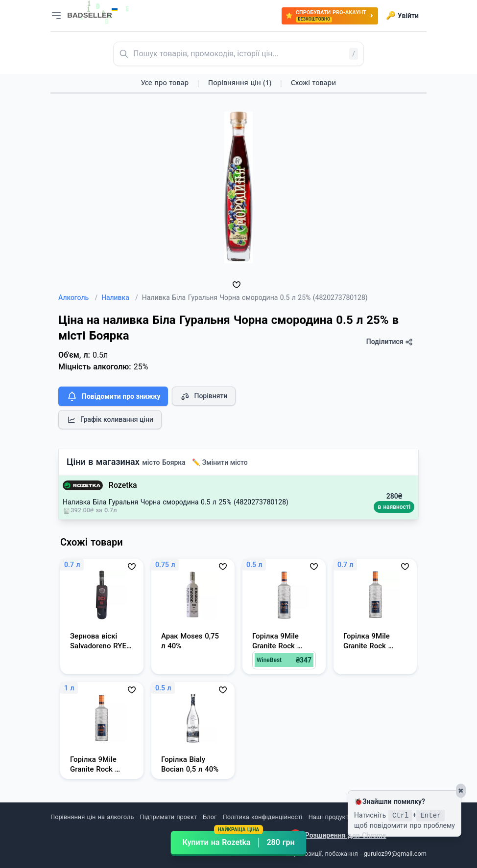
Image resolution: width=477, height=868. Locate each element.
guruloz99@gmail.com (395, 854)
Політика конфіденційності (263, 817)
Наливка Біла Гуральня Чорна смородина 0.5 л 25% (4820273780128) (176, 502)
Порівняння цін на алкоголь (92, 817)
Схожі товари (313, 82)
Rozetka (123, 485)
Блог (210, 817)
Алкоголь (78, 297)
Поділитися (390, 342)
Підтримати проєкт (168, 817)
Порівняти (204, 396)
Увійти (402, 16)
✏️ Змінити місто (220, 462)
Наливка (120, 297)
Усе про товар (165, 82)
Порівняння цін (240, 82)
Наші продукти (330, 817)
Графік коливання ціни (110, 420)
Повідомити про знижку (113, 396)
